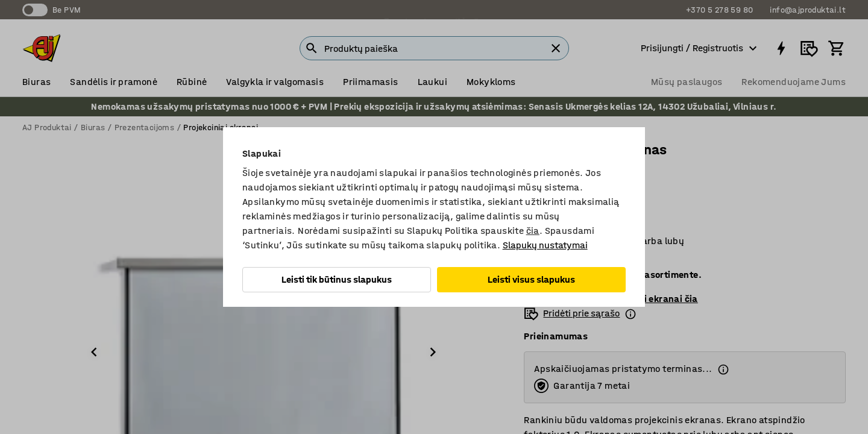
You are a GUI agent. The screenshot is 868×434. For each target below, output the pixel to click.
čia (533, 231)
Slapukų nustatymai (545, 245)
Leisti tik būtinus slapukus (337, 279)
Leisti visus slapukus (531, 279)
